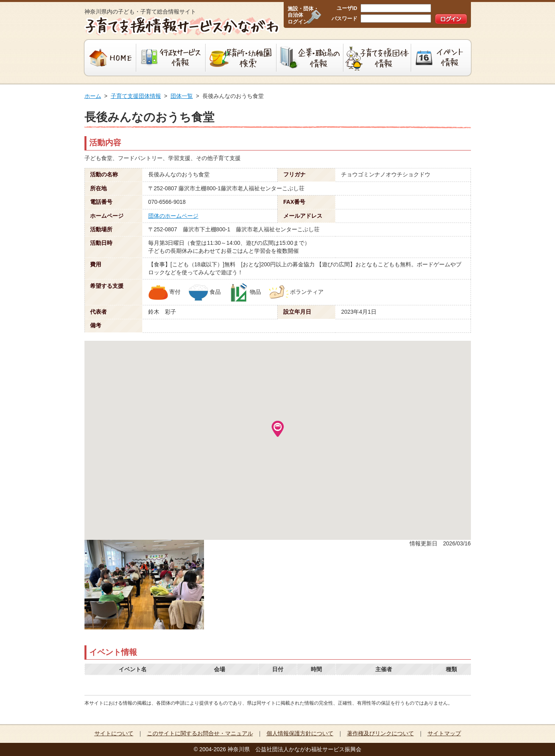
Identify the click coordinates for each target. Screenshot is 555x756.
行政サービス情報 (171, 58)
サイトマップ (444, 733)
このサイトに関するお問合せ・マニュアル (200, 733)
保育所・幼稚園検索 (241, 58)
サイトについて (114, 733)
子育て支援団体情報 (377, 58)
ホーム (93, 96)
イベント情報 (442, 58)
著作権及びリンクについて (380, 733)
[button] (278, 429)
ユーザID (347, 8)
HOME (109, 58)
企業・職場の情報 (310, 58)
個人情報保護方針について (300, 733)
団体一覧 (182, 96)
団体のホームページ (173, 216)
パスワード (344, 19)
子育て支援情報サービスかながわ (181, 26)
